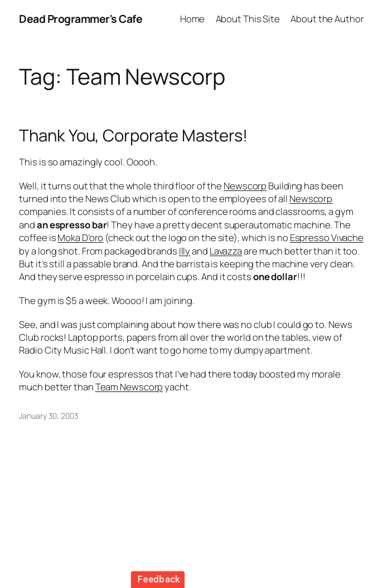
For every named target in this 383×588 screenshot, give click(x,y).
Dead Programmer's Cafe (81, 19)
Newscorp (245, 186)
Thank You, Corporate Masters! (133, 136)
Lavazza (226, 251)
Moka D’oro (80, 237)
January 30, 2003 (49, 416)
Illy (185, 251)
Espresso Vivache (327, 237)
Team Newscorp (129, 387)
